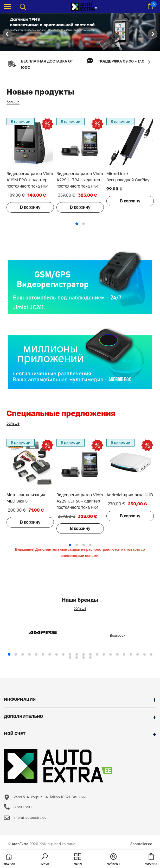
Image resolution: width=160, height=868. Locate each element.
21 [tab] (144, 654)
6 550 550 (23, 807)
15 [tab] (104, 654)
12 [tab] (84, 654)
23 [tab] (70, 658)
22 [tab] (151, 654)
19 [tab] (131, 654)
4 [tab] (90, 545)
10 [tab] (70, 654)
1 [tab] (77, 224)
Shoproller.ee (141, 844)
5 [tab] (36, 654)
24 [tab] (77, 658)
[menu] (8, 6)
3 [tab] (84, 545)
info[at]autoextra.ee (30, 817)
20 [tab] (138, 654)
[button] (44, 860)
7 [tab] (50, 654)
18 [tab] (124, 654)
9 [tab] (63, 654)
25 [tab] (84, 658)
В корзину (30, 207)
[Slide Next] (149, 62)
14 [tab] (97, 654)
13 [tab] (90, 654)
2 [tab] (84, 224)
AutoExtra (20, 844)
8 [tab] (56, 654)
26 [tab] (90, 658)
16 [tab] (111, 654)
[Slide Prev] (11, 62)
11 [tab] (77, 654)
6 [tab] (43, 654)
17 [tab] (117, 654)
